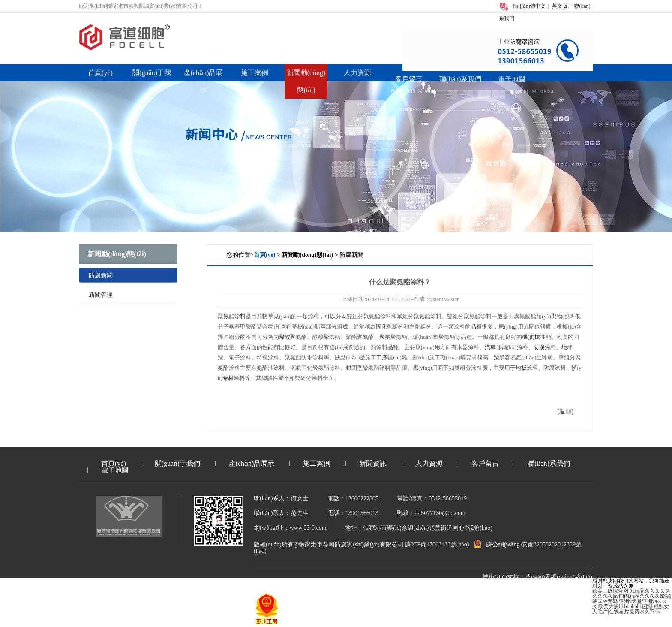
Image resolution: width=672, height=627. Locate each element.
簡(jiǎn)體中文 (529, 6)
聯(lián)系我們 (460, 79)
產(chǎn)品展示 (252, 463)
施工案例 (255, 73)
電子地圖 (512, 79)
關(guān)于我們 (177, 463)
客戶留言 (409, 79)
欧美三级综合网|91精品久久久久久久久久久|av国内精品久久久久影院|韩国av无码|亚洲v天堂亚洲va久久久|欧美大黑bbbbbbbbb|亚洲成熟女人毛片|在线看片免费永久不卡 (632, 601)
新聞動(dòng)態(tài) (117, 254)
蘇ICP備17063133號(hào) (437, 544)
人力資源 (357, 73)
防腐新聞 (101, 276)
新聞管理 (101, 295)
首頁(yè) (100, 73)
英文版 (560, 6)
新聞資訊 (373, 463)
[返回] (565, 411)
